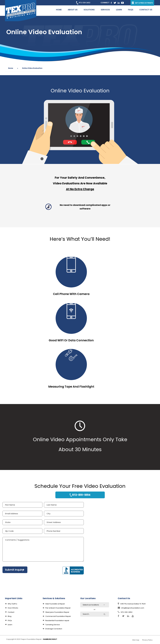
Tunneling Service (53, 625)
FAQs (10, 621)
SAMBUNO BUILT (50, 639)
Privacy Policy (147, 640)
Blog (10, 616)
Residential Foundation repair (57, 621)
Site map (136, 640)
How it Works (13, 608)
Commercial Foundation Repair (58, 616)
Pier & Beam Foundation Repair (58, 608)
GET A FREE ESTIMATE (142, 3)
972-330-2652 (83, 3)
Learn (10, 625)
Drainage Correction (54, 629)
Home (11, 68)
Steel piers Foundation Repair (57, 612)
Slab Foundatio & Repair (55, 604)
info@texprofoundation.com (131, 608)
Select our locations (91, 605)
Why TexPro (12, 604)
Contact (11, 612)
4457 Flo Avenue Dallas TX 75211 (132, 604)
